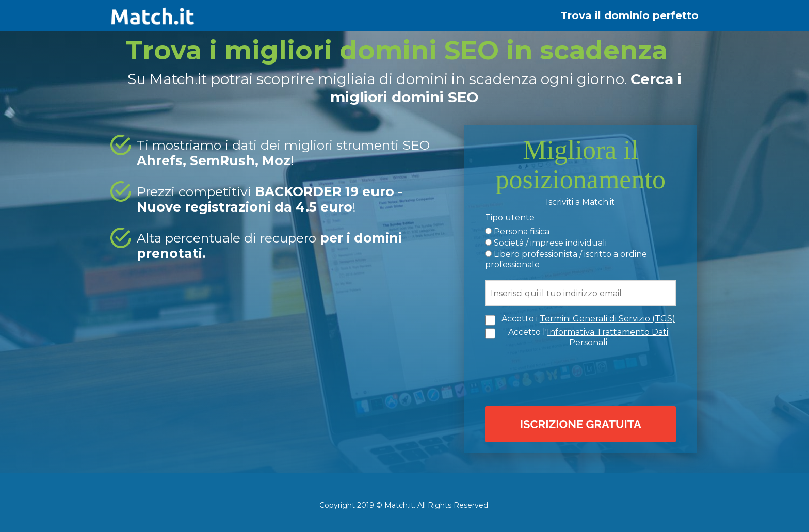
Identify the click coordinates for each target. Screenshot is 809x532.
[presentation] (583, 376)
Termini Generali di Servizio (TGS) (608, 319)
